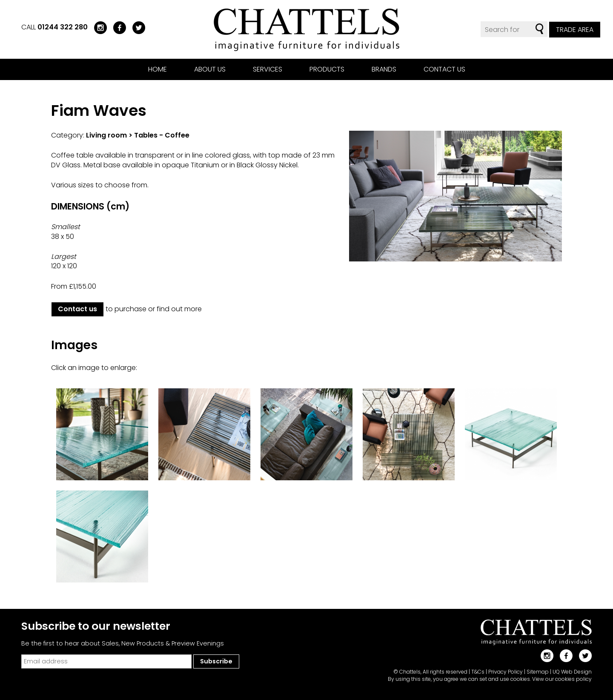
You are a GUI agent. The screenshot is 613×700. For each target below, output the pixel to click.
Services (268, 69)
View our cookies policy (562, 679)
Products (327, 69)
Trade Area (575, 30)
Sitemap (538, 672)
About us (210, 69)
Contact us (444, 69)
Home (158, 69)
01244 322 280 (63, 27)
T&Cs (478, 672)
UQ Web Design (572, 672)
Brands (384, 69)
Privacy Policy (506, 672)
